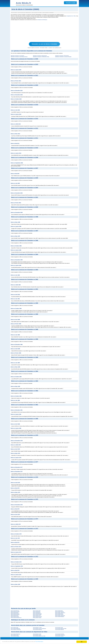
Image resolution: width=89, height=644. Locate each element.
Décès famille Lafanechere (60, 613)
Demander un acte (70, 3)
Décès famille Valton (37, 611)
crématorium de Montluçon (42, 20)
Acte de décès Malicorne (15, 628)
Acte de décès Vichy (15, 635)
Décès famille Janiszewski (60, 616)
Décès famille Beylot (15, 613)
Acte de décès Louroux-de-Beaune (39, 628)
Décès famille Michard (15, 611)
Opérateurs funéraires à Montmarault (40, 56)
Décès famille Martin (59, 611)
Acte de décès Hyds (14, 627)
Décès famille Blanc (37, 612)
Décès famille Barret (37, 613)
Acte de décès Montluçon (15, 634)
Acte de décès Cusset (37, 634)
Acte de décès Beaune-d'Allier (61, 628)
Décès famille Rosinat (59, 615)
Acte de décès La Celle (37, 627)
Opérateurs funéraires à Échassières (62, 56)
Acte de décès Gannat (59, 636)
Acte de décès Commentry (16, 629)
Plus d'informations (47, 642)
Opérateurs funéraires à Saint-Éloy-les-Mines (19, 57)
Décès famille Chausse (15, 614)
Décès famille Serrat (15, 616)
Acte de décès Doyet (59, 627)
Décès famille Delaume (15, 615)
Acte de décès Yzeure (37, 635)
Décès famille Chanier (15, 617)
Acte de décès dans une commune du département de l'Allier (29, 632)
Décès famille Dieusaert (37, 617)
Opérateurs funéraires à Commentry (17, 56)
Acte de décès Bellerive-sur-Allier (39, 636)
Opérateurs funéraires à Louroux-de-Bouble (63, 57)
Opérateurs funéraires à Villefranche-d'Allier (41, 57)
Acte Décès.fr (24, 3)
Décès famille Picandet (59, 612)
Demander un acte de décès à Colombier (44, 44)
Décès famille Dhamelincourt (16, 617)
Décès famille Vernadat (15, 612)
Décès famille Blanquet (37, 614)
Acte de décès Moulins (15, 636)
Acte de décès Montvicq (37, 629)
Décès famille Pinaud (59, 614)
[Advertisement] (44, 31)
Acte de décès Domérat (60, 634)
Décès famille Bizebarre (60, 617)
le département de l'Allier (71, 16)
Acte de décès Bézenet (59, 629)
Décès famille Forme (37, 616)
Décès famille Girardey (37, 615)
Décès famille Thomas (37, 617)
